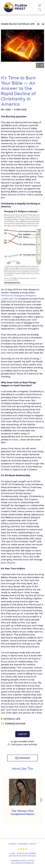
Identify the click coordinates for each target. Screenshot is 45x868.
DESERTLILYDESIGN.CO (25, 863)
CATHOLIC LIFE (26, 24)
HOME (4, 24)
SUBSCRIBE (23, 844)
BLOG (13, 24)
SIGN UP (22, 734)
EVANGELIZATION (15, 724)
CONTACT (13, 844)
